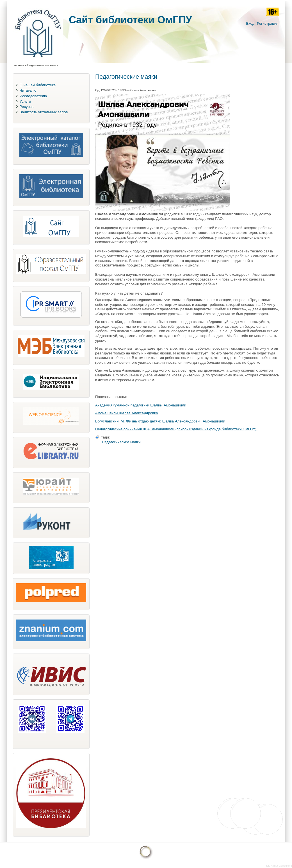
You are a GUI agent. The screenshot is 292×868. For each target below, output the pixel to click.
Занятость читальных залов (44, 112)
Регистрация (268, 23)
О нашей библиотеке (38, 85)
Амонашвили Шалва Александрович (127, 413)
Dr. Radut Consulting (279, 866)
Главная (18, 65)
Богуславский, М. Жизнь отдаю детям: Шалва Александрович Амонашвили (160, 421)
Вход (250, 23)
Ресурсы (27, 107)
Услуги (25, 101)
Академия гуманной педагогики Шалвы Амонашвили (141, 405)
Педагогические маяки (121, 442)
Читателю (28, 90)
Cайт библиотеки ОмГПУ (130, 20)
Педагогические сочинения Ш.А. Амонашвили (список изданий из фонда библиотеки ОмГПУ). (176, 429)
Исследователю (33, 96)
